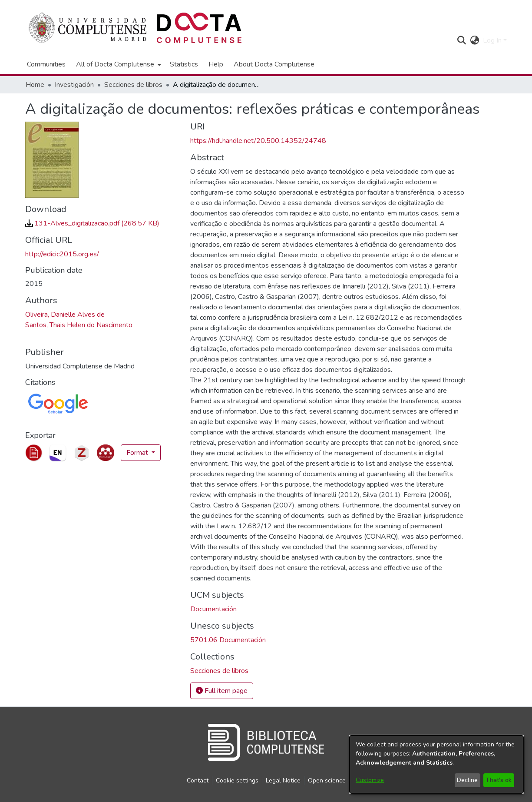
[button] (462, 40)
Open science (327, 780)
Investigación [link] (74, 85)
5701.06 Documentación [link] (228, 640)
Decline (467, 780)
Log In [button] (493, 40)
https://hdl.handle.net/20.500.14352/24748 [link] (258, 141)
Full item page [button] (222, 691)
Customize (370, 780)
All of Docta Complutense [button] (115, 64)
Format (138, 453)
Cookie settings (237, 780)
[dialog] (436, 764)
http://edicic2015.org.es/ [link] (62, 254)
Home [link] (35, 85)
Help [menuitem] (216, 64)
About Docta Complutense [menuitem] (274, 64)
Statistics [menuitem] (184, 64)
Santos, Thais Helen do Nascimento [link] (79, 325)
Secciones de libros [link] (133, 85)
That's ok (499, 780)
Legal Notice (283, 780)
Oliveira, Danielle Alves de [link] (65, 315)
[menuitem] (118, 64)
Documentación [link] (213, 609)
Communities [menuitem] (46, 64)
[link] (92, 223)
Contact (198, 780)
